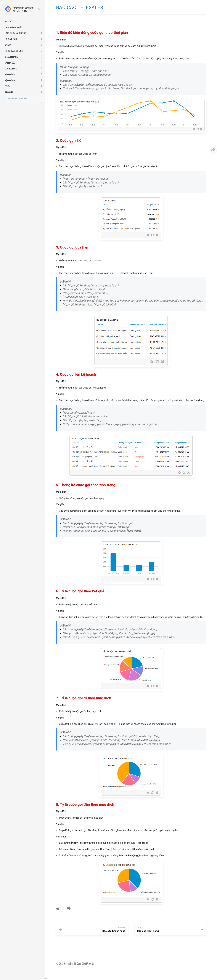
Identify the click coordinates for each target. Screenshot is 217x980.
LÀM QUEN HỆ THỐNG (15, 33)
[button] (41, 33)
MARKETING (11, 69)
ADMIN (8, 45)
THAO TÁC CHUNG (14, 51)
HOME (8, 22)
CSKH (7, 86)
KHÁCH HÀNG (11, 57)
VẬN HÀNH (10, 80)
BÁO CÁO (9, 92)
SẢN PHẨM (10, 63)
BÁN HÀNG (10, 75)
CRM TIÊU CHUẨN (14, 27)
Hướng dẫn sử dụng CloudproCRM (23, 10)
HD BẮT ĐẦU (11, 39)
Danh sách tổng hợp (17, 98)
